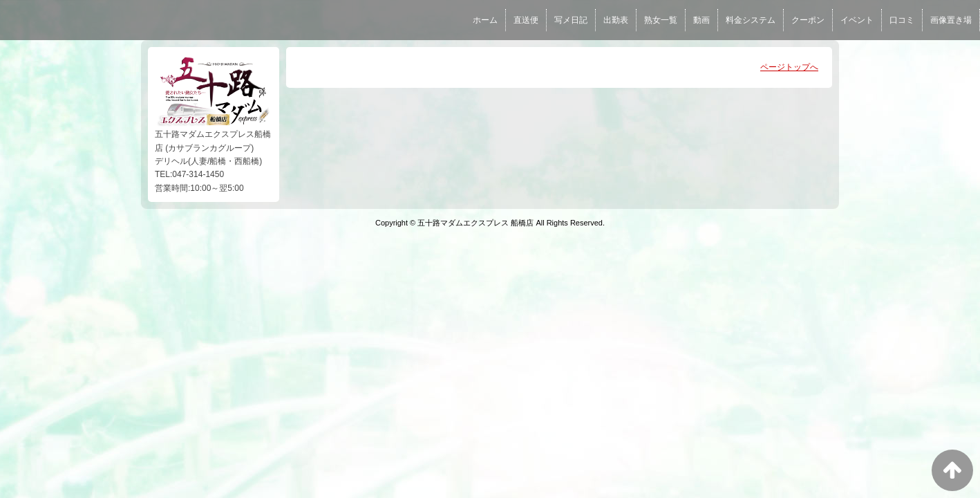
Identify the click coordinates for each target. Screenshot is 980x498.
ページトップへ (789, 67)
